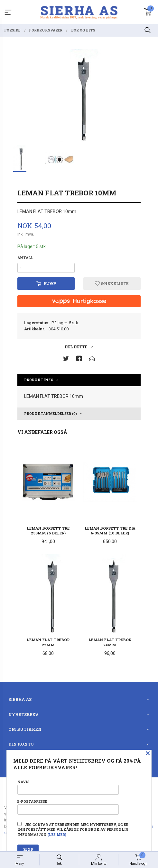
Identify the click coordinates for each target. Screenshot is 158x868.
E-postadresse (68, 807)
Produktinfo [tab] (39, 380)
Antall (25, 258)
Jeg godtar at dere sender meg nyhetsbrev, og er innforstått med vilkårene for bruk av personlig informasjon (73, 829)
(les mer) (57, 835)
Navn (68, 787)
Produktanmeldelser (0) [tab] (51, 414)
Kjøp (46, 283)
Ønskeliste (112, 283)
